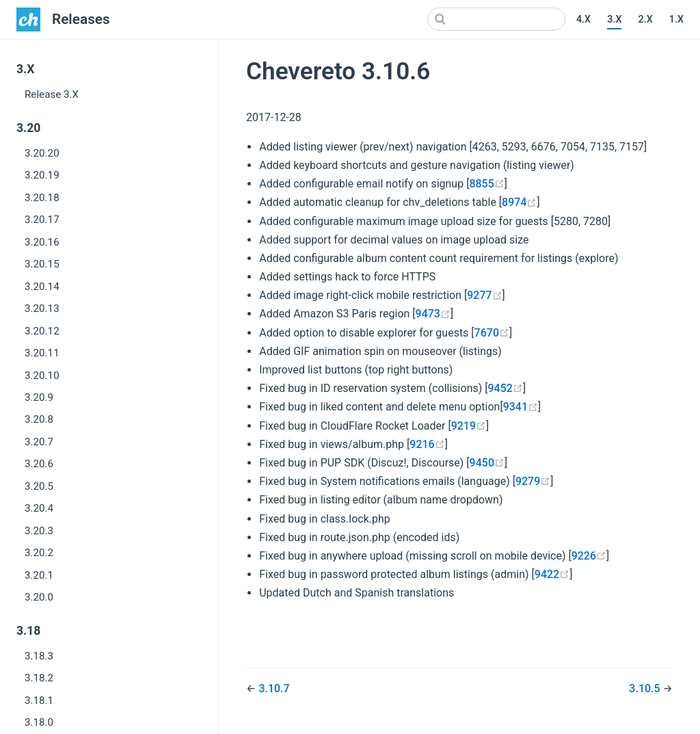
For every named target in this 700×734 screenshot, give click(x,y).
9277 (484, 295)
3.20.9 (39, 397)
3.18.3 (39, 656)
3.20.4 (39, 508)
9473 (433, 314)
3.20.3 (39, 531)
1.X (676, 19)
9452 (506, 388)
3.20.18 (42, 198)
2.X (645, 19)
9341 (521, 407)
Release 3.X (52, 94)
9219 (469, 426)
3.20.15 (42, 264)
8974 (519, 202)
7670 (492, 333)
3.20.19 (42, 175)
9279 (533, 481)
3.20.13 (42, 309)
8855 (486, 184)
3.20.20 (42, 153)
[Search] (496, 19)
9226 (589, 556)
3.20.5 (39, 486)
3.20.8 (39, 419)
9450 (487, 463)
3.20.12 (42, 331)
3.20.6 (39, 464)
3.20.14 (42, 287)
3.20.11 (42, 353)
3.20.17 (42, 220)
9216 (427, 444)
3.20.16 (42, 242)
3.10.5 (646, 689)
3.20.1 (39, 575)
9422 (552, 574)
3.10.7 (274, 689)
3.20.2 (39, 553)
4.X (583, 19)
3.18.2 (39, 678)
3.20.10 (42, 376)
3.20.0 (39, 597)
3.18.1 (39, 700)
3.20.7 (39, 442)
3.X (614, 19)
